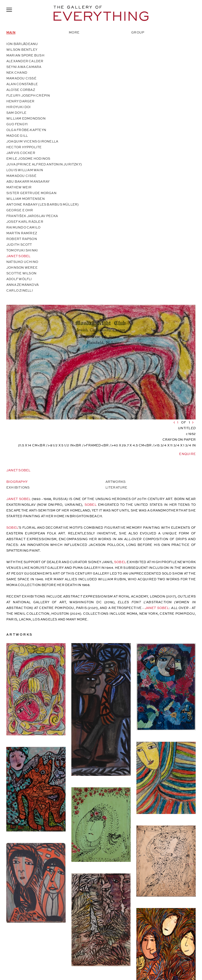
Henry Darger (20, 101)
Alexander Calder (25, 61)
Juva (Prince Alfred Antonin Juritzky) (44, 164)
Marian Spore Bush (25, 55)
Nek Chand (17, 72)
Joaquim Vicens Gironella (32, 141)
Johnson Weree (22, 267)
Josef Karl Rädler (25, 221)
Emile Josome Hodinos (28, 158)
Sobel (91, 504)
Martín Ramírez (22, 233)
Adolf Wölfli (19, 279)
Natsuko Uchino (22, 262)
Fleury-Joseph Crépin (28, 95)
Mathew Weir (19, 187)
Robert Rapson (22, 239)
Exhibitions (18, 487)
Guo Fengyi (17, 124)
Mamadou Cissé (21, 78)
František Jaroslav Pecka (32, 216)
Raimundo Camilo (23, 227)
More (74, 32)
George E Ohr (20, 210)
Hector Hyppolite (24, 147)
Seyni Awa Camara (24, 67)
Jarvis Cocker (21, 153)
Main (11, 32)
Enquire (187, 454)
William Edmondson (26, 118)
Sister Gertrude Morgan (31, 193)
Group (138, 32)
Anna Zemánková (22, 285)
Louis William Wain (25, 170)
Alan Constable (22, 84)
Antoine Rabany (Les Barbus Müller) (42, 204)
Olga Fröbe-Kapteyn (26, 130)
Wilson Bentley (22, 49)
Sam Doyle (16, 113)
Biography (17, 482)
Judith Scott (19, 244)
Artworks (116, 482)
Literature (116, 487)
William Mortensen (26, 199)
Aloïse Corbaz (21, 90)
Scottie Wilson (21, 273)
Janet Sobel (18, 256)
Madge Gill (17, 135)
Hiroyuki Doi (19, 107)
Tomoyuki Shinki (22, 250)
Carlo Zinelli (20, 290)
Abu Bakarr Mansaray (28, 181)
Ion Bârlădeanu (22, 44)
